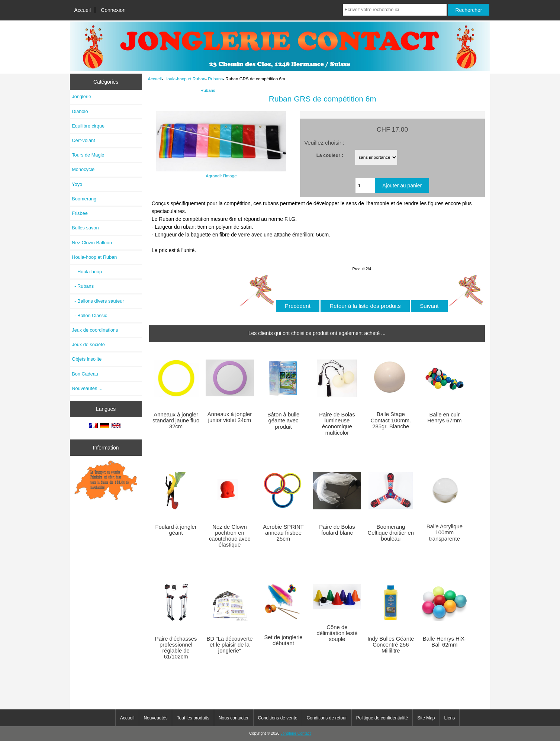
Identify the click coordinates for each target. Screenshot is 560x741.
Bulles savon (85, 228)
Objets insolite (87, 359)
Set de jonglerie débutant (283, 640)
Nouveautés (155, 718)
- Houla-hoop (87, 272)
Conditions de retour (327, 718)
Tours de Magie (88, 155)
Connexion (113, 10)
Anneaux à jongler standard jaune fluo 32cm (176, 421)
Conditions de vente (278, 718)
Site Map (426, 718)
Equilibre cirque (88, 126)
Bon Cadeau (85, 374)
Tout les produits (193, 718)
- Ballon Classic (89, 315)
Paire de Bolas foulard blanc (337, 530)
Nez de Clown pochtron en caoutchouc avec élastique (230, 536)
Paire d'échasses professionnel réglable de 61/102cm (176, 648)
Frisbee (80, 213)
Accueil (82, 10)
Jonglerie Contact (296, 733)
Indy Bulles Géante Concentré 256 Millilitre (391, 645)
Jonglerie (81, 96)
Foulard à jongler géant (176, 530)
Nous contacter (234, 718)
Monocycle (83, 169)
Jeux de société (88, 344)
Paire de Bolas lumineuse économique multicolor (337, 424)
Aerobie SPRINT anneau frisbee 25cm (283, 533)
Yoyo (77, 184)
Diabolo (80, 111)
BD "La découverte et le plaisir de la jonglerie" (230, 645)
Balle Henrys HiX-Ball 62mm (445, 642)
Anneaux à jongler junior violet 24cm (230, 417)
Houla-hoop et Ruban (185, 79)
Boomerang (84, 199)
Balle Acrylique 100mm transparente (445, 532)
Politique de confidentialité (382, 718)
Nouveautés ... (87, 388)
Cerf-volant (83, 140)
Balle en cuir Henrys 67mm (444, 418)
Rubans (215, 79)
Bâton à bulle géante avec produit (284, 421)
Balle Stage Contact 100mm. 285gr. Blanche (391, 420)
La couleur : (330, 155)
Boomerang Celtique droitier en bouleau (391, 533)
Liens (450, 718)
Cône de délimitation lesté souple (337, 633)
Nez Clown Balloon (92, 243)
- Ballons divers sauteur (98, 301)
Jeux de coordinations (95, 330)
